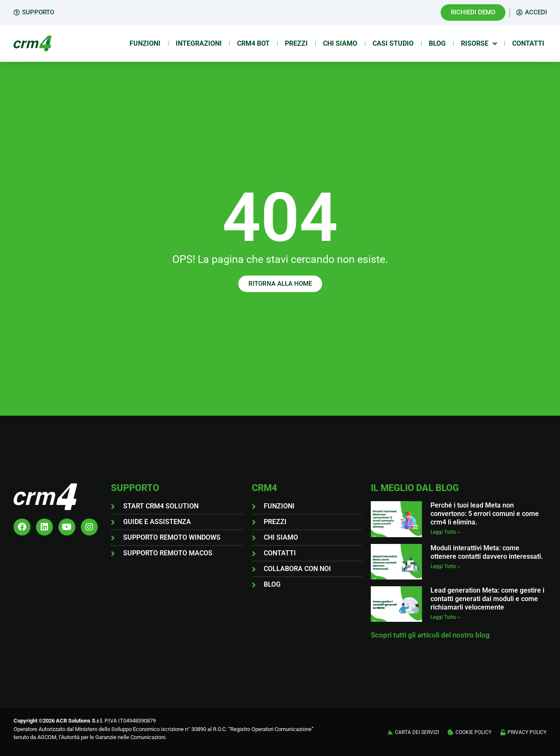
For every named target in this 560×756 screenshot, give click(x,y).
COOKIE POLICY (473, 732)
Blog (437, 43)
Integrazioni (199, 43)
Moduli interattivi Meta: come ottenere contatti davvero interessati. (487, 552)
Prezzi (296, 43)
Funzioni (145, 43)
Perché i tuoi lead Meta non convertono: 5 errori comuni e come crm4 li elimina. (485, 514)
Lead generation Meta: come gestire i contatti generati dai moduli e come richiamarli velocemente (487, 599)
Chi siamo (340, 43)
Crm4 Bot (253, 43)
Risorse (479, 44)
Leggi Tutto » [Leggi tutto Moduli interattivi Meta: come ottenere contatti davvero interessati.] (445, 566)
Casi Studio (393, 43)
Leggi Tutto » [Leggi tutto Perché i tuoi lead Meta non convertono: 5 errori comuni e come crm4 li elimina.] (445, 532)
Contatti (528, 43)
